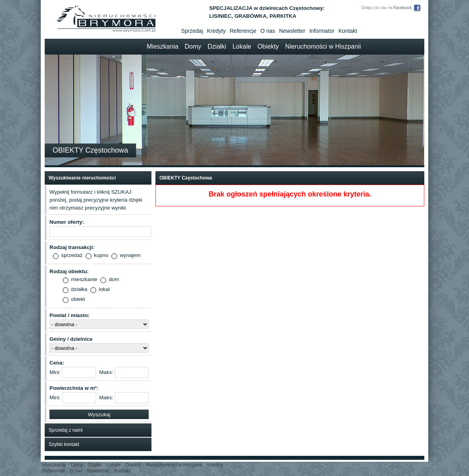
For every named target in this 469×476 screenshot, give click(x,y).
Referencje (243, 31)
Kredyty (216, 31)
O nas (268, 31)
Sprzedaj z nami (66, 430)
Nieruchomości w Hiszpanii (323, 46)
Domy (193, 46)
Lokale (242, 46)
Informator (322, 31)
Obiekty (268, 46)
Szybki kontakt (64, 444)
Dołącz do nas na (387, 8)
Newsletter (292, 31)
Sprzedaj (192, 31)
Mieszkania (163, 46)
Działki (217, 46)
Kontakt (348, 31)
